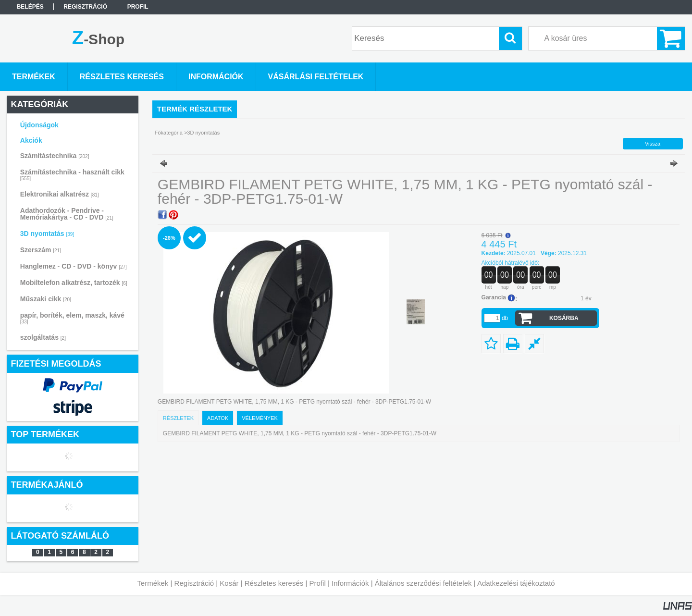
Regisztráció (194, 583)
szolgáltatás (43, 337)
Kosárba (564, 318)
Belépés (30, 7)
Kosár (229, 583)
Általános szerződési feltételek (423, 583)
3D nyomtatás (47, 234)
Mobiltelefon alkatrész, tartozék (74, 283)
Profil (318, 583)
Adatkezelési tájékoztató (516, 583)
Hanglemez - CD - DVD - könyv (74, 266)
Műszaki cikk (46, 299)
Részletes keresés (274, 583)
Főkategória (169, 133)
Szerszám (41, 250)
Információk (350, 583)
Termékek (153, 583)
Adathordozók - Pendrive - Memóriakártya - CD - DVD (67, 214)
